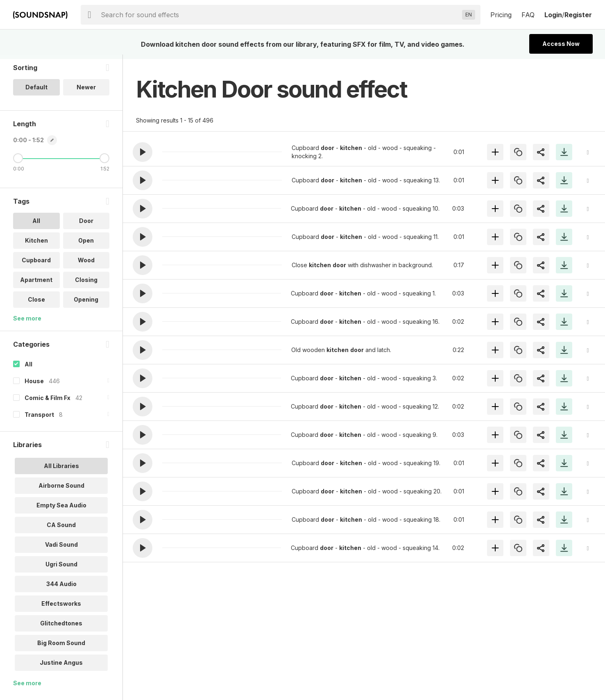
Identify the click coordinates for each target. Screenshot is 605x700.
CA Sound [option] (61, 529)
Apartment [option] (36, 284)
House (34, 385)
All (28, 369)
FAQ (528, 15)
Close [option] (36, 304)
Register (578, 15)
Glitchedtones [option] (61, 628)
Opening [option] (86, 304)
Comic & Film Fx (48, 402)
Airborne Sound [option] (61, 490)
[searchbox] (280, 15)
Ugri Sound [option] (61, 569)
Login (553, 15)
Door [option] (86, 225)
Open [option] (86, 245)
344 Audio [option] (61, 588)
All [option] (36, 225)
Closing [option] (86, 284)
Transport (39, 419)
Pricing (501, 15)
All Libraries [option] (61, 470)
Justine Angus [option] (61, 667)
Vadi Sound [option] (61, 549)
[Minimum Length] (18, 163)
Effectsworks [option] (61, 608)
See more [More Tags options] (27, 323)
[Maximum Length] (104, 163)
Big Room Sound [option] (61, 647)
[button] (143, 152)
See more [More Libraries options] (27, 687)
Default (36, 92)
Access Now (561, 44)
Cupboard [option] (36, 265)
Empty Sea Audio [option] (61, 510)
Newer (86, 92)
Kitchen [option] (36, 245)
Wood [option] (86, 265)
